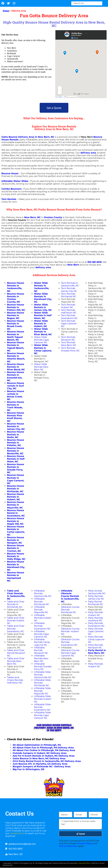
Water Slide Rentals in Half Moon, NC (43, 315)
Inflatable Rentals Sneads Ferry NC (43, 666)
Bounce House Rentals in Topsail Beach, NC (16, 347)
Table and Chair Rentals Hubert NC (16, 620)
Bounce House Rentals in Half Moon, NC (16, 459)
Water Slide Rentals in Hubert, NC (41, 324)
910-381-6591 (95, 262)
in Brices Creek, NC (15, 397)
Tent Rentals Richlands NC (69, 295)
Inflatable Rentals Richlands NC (42, 601)
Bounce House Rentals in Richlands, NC (16, 489)
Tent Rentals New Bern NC (69, 344)
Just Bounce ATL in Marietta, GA (32, 764)
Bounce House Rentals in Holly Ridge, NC (16, 556)
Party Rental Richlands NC (96, 603)
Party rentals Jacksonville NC (97, 592)
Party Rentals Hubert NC (95, 614)
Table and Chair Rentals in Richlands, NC (16, 604)
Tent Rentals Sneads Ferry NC (70, 349)
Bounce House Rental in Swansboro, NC (16, 513)
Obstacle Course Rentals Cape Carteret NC (70, 653)
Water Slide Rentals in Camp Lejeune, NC (43, 349)
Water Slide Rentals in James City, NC (43, 307)
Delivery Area (67, 750)
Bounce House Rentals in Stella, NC (16, 434)
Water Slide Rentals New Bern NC (41, 367)
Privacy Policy (85, 843)
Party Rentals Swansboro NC (96, 625)
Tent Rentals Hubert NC (68, 306)
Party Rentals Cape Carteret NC (96, 631)
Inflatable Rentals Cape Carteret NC (41, 634)
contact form (17, 833)
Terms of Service (68, 846)
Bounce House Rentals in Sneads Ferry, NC (16, 468)
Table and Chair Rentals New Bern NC (16, 661)
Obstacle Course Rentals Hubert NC (70, 631)
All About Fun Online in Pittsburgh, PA (36, 750)
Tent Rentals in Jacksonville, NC (70, 284)
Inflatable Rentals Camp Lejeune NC (42, 642)
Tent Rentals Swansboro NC (69, 317)
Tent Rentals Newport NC (68, 338)
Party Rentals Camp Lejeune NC (96, 639)
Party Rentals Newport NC (95, 646)
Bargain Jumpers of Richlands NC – (34, 767)
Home (6, 11)
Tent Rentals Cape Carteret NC (69, 324)
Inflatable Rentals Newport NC (41, 650)
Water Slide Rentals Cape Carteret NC (41, 340)
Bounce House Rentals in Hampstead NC (16, 577)
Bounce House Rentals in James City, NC (16, 426)
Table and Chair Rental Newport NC (16, 653)
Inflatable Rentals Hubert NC (43, 618)
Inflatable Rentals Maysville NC (41, 610)
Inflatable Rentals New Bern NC (41, 658)
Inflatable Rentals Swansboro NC (42, 626)
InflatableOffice (84, 863)
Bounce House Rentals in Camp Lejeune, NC (16, 531)
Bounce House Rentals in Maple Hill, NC (16, 521)
